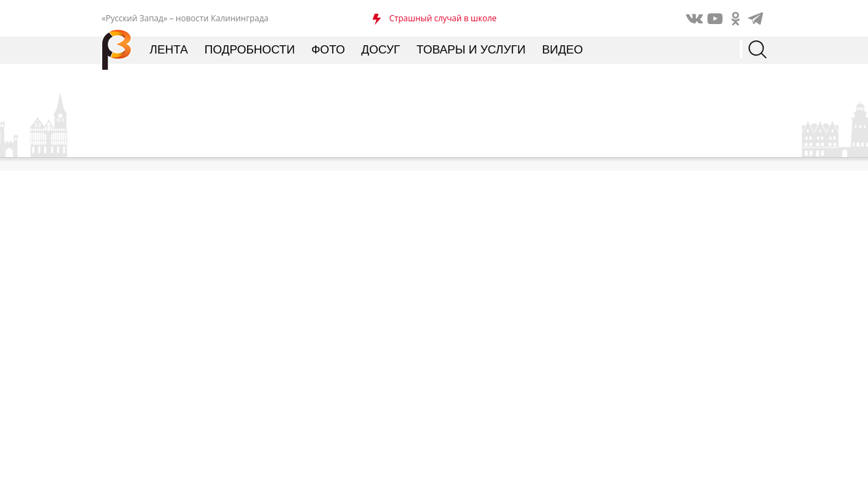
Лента (169, 50)
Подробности (250, 50)
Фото (328, 50)
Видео (563, 50)
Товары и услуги (471, 50)
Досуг (381, 50)
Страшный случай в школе (443, 18)
